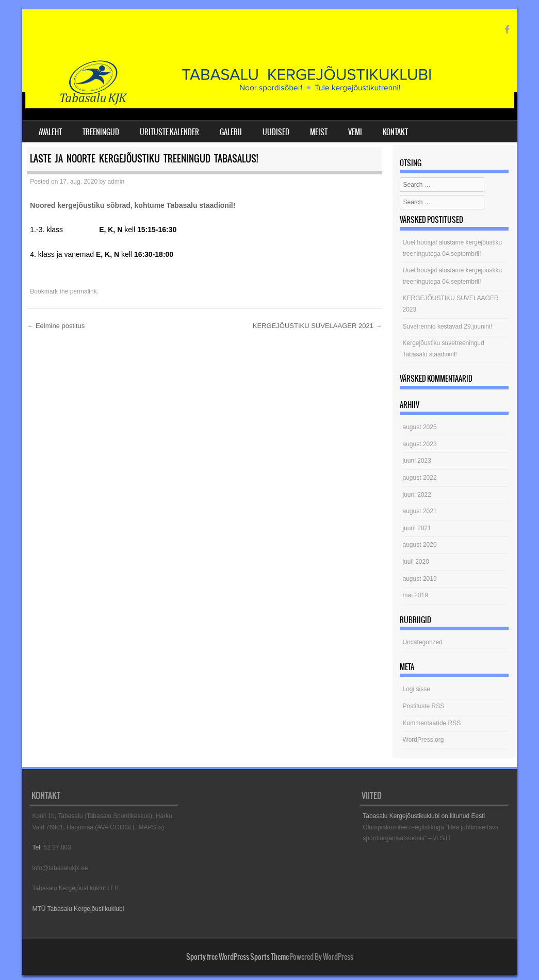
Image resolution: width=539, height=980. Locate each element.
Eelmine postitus (56, 326)
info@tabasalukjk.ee (60, 868)
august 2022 (420, 478)
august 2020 (420, 545)
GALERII (231, 132)
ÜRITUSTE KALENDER (169, 132)
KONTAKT (395, 132)
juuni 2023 (417, 461)
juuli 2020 (416, 562)
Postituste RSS (424, 706)
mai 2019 (415, 595)
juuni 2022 (417, 495)
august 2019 (420, 579)
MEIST (319, 132)
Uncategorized (423, 642)
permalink (84, 291)
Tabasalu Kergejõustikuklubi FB (76, 888)
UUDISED (276, 132)
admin (116, 182)
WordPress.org (423, 740)
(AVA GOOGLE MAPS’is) (129, 827)
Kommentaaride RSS (432, 723)
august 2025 (420, 427)
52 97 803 (58, 847)
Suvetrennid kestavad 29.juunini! (447, 326)
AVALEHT (50, 132)
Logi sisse (417, 689)
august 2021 (420, 511)
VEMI (355, 132)
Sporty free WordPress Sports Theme (238, 957)
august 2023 (420, 444)
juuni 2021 (417, 528)
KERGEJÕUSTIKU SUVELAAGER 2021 (317, 326)
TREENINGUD (101, 132)
